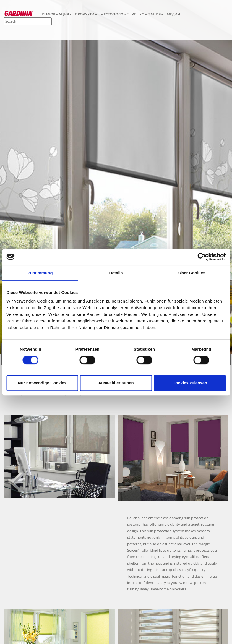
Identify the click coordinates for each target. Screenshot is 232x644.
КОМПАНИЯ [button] (151, 14)
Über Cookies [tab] (192, 273)
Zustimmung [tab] (40, 273)
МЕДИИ (173, 14)
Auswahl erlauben (116, 383)
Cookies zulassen (190, 383)
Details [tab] (116, 273)
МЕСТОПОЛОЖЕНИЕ (118, 14)
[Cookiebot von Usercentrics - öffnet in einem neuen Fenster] (201, 257)
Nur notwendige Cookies (42, 383)
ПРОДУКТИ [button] (86, 14)
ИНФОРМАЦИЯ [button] (57, 14)
